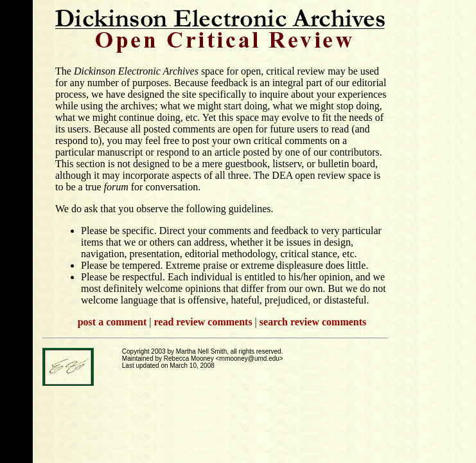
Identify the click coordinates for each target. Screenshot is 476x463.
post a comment (112, 322)
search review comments (313, 322)
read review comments (203, 322)
